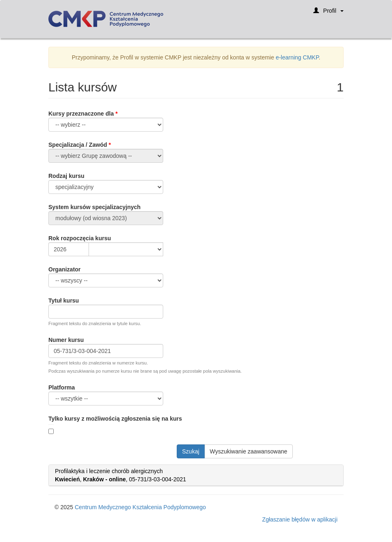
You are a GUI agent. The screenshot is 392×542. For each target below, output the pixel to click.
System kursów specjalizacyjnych (95, 207)
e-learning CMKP (297, 57)
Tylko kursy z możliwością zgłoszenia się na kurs (115, 419)
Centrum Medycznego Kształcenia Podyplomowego (140, 507)
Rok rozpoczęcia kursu (80, 238)
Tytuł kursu (64, 301)
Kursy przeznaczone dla (81, 114)
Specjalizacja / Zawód (78, 145)
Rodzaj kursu (66, 176)
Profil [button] (328, 13)
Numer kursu (66, 340)
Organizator (65, 269)
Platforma (62, 387)
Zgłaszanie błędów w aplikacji (300, 519)
